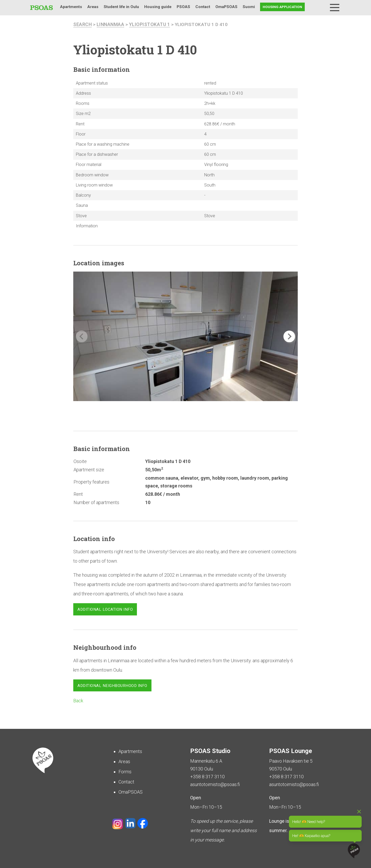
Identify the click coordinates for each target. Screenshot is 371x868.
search (82, 24)
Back (78, 701)
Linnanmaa (111, 24)
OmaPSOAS (226, 7)
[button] (289, 336)
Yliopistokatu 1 (150, 24)
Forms (125, 772)
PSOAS (183, 7)
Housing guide (158, 7)
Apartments (71, 7)
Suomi (249, 7)
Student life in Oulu (121, 7)
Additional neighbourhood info (112, 686)
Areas (93, 7)
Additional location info (105, 609)
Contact (203, 7)
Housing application (282, 7)
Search (321, 7)
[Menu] (335, 8)
